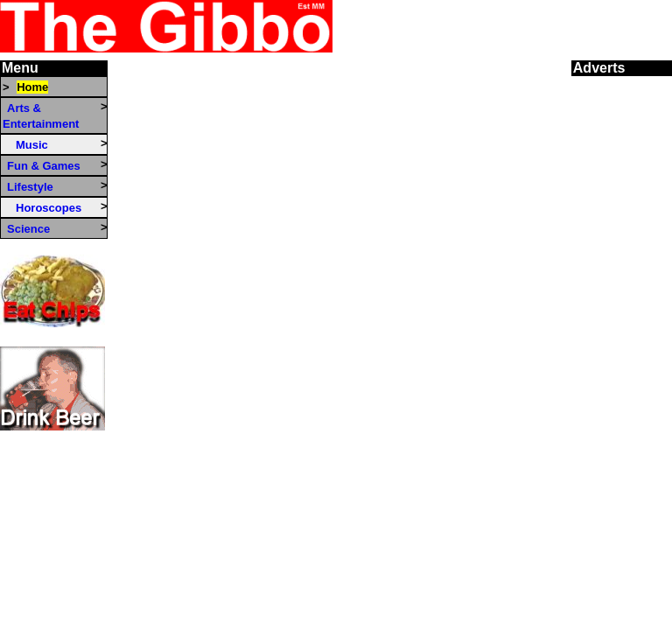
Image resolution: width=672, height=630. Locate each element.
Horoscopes (49, 208)
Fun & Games (44, 166)
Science (28, 229)
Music (32, 145)
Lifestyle (30, 187)
